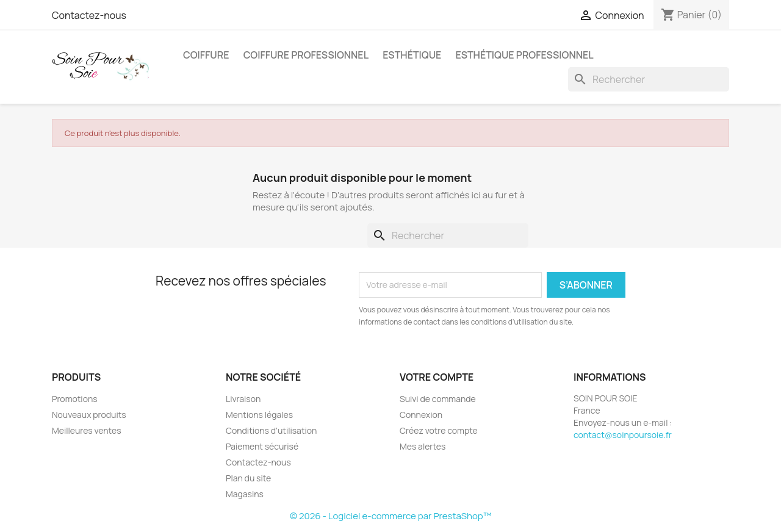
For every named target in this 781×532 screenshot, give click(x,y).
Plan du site (248, 478)
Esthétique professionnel (525, 55)
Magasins (245, 494)
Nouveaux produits (89, 415)
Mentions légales (259, 415)
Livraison (243, 399)
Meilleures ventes (86, 430)
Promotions (75, 399)
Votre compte (437, 377)
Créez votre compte (439, 430)
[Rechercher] (649, 79)
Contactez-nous (89, 15)
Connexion (421, 415)
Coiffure (206, 55)
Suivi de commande (438, 399)
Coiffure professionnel (306, 55)
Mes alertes (423, 446)
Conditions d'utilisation (271, 430)
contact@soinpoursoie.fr (623, 435)
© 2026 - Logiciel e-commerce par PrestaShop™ (390, 516)
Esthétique (412, 55)
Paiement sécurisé (262, 446)
